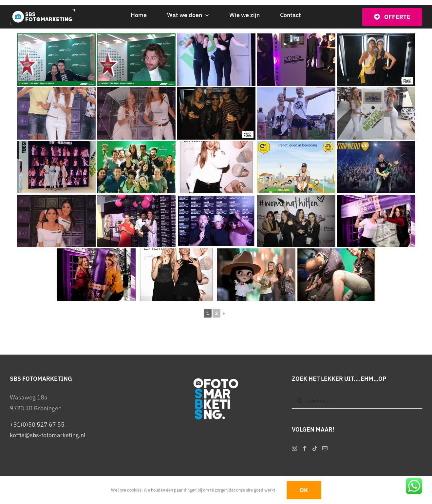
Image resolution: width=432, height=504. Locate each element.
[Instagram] (294, 448)
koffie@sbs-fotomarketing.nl (48, 435)
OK (304, 490)
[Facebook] (305, 448)
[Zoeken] (300, 400)
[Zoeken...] (357, 400)
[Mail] (325, 448)
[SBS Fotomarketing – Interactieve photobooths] (45, 12)
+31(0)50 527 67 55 (37, 425)
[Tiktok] (315, 448)
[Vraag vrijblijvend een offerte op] (392, 17)
